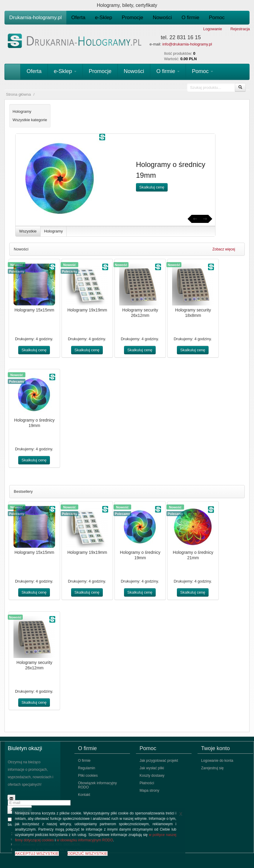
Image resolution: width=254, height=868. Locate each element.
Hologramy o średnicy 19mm (34, 423)
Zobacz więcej (226, 249)
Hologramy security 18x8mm (193, 313)
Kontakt (84, 795)
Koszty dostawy (152, 776)
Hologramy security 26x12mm (140, 313)
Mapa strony (149, 791)
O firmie (190, 18)
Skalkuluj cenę (152, 187)
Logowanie (213, 29)
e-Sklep (104, 18)
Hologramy (54, 231)
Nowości (162, 18)
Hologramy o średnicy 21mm (193, 555)
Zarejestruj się (212, 768)
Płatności (147, 783)
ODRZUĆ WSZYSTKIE (88, 853)
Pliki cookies (88, 776)
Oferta (78, 18)
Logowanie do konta (217, 761)
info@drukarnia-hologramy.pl (187, 44)
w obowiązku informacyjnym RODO (85, 840)
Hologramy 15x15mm (34, 310)
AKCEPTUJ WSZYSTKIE (37, 853)
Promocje (132, 18)
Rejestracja (240, 29)
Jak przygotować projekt (159, 761)
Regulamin (87, 768)
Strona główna (18, 94)
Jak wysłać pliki (152, 768)
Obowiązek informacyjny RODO (97, 785)
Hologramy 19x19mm (87, 310)
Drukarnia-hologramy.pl (35, 18)
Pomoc (217, 18)
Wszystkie (28, 231)
